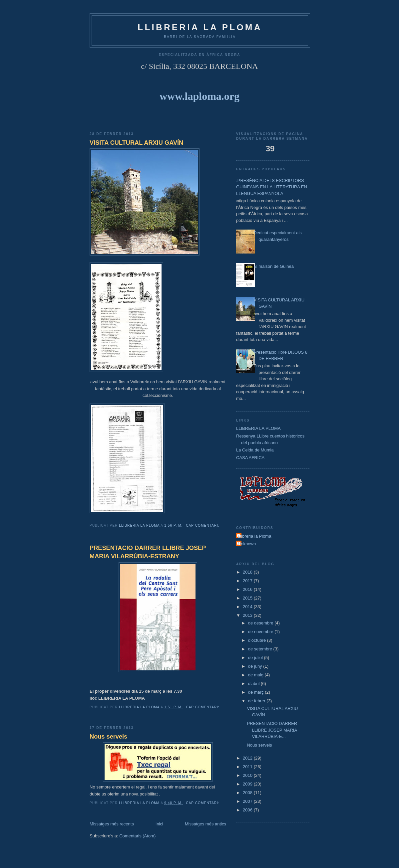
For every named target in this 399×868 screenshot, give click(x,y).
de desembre (261, 623)
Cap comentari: (203, 525)
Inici (159, 824)
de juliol (256, 658)
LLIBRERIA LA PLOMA (258, 428)
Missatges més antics (205, 824)
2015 (248, 598)
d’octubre (258, 640)
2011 (248, 767)
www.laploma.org (199, 96)
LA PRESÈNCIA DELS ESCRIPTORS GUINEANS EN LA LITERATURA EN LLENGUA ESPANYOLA (269, 187)
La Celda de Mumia (255, 450)
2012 (248, 758)
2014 (248, 607)
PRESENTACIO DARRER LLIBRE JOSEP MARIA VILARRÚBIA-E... (272, 730)
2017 (248, 581)
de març (257, 692)
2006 (248, 810)
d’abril (254, 684)
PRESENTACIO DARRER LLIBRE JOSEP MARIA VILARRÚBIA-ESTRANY (148, 552)
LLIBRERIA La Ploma (200, 27)
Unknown (247, 544)
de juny (256, 666)
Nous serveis (108, 737)
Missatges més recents (112, 824)
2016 (248, 589)
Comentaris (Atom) (137, 836)
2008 (248, 793)
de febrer (257, 701)
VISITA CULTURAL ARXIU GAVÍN (136, 143)
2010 (248, 775)
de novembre (261, 632)
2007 (248, 801)
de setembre (261, 649)
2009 (248, 784)
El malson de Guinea (274, 266)
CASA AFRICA (250, 458)
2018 (248, 572)
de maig (256, 675)
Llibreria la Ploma (254, 536)
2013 (248, 615)
